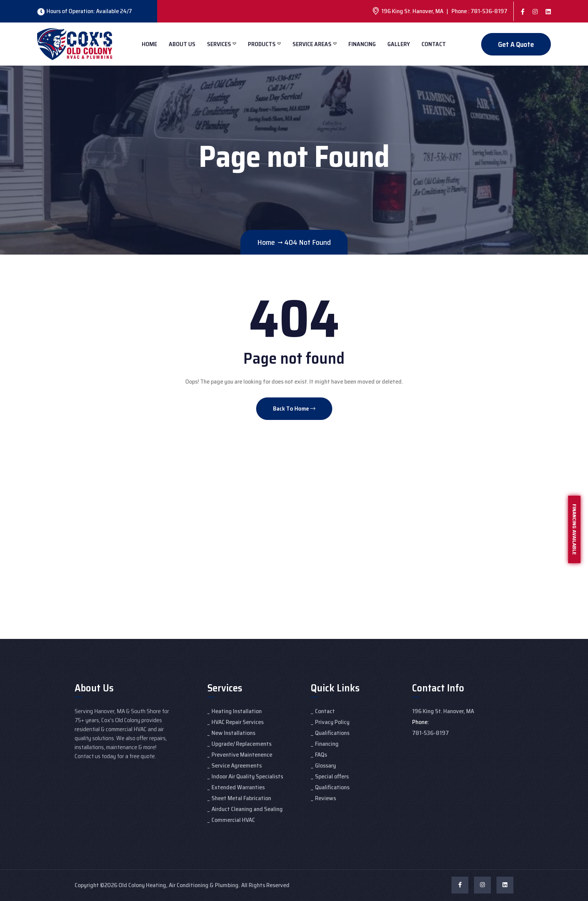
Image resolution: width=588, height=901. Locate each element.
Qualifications (332, 733)
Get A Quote (516, 44)
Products (262, 44)
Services (219, 44)
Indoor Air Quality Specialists (247, 776)
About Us (182, 44)
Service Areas (312, 44)
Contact (434, 44)
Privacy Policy (332, 722)
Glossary (325, 765)
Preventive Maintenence (242, 755)
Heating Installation (237, 711)
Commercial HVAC (233, 820)
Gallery (399, 44)
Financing (362, 44)
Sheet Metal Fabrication (241, 798)
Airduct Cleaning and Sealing (247, 809)
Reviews (325, 798)
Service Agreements (237, 765)
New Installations (233, 733)
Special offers (332, 776)
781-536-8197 (430, 733)
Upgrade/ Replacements (241, 744)
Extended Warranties (238, 787)
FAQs (321, 755)
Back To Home (294, 409)
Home (149, 44)
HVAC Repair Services (238, 722)
